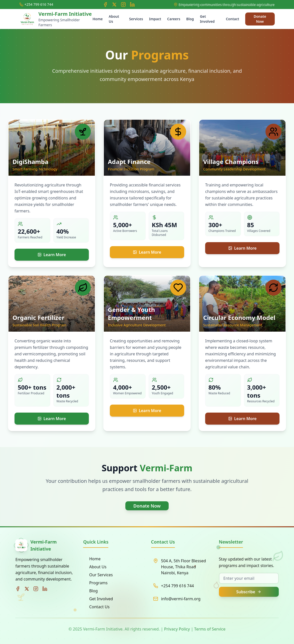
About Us (114, 19)
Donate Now (260, 19)
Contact (233, 19)
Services (136, 19)
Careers (174, 19)
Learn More (52, 255)
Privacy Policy (177, 629)
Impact (155, 19)
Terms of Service (210, 629)
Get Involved (207, 19)
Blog (190, 19)
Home (98, 19)
